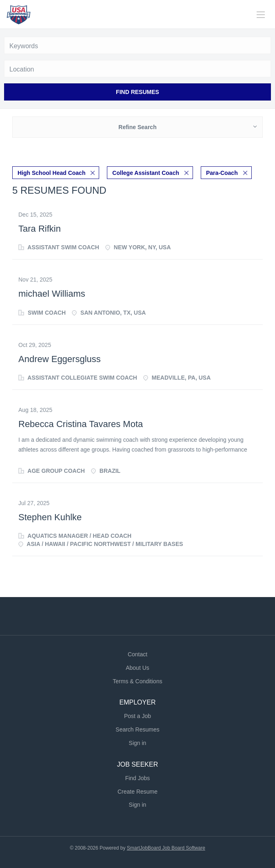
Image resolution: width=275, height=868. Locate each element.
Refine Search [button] (137, 127)
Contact (137, 654)
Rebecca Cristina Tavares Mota (81, 424)
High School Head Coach (51, 173)
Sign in (138, 743)
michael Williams (52, 294)
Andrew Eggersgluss (60, 359)
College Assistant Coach (146, 173)
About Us (137, 668)
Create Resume (137, 792)
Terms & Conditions (137, 681)
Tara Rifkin (40, 229)
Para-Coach (222, 173)
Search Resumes (137, 729)
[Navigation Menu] (261, 15)
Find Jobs (138, 778)
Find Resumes (137, 92)
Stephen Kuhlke (50, 517)
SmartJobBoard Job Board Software (166, 848)
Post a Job (137, 716)
